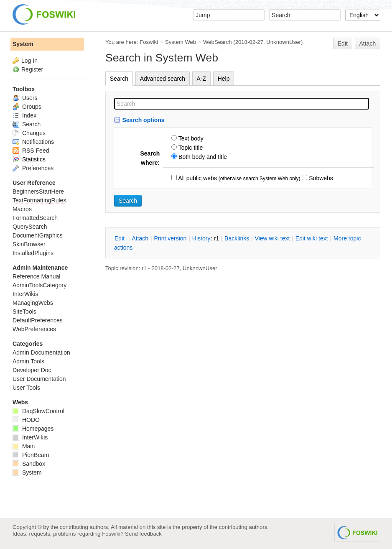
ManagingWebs (33, 303)
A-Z (202, 79)
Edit (343, 43)
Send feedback (143, 534)
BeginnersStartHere (38, 192)
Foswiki (149, 42)
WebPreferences (34, 329)
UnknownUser (284, 42)
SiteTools (24, 312)
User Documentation (39, 379)
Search (119, 79)
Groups (27, 107)
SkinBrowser (29, 244)
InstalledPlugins (33, 253)
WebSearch (218, 42)
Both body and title (202, 157)
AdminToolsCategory (39, 285)
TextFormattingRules (39, 200)
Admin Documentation (41, 352)
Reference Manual (36, 276)
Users (25, 98)
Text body (190, 138)
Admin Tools (28, 361)
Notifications (33, 142)
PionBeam (31, 455)
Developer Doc (32, 370)
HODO (26, 420)
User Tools (26, 388)
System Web (181, 42)
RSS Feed (31, 151)
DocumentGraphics (38, 235)
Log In (29, 61)
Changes (29, 133)
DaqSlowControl (38, 411)
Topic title (190, 148)
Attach (368, 43)
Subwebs (320, 178)
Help (224, 79)
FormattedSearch (35, 218)
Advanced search (163, 79)
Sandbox (29, 464)
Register (32, 69)
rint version (171, 238)
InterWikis (25, 294)
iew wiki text (272, 238)
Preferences (33, 168)
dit (120, 238)
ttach (140, 238)
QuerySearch (30, 227)
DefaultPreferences (38, 320)
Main (24, 446)
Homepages (33, 429)
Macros (22, 209)
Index (24, 115)
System (23, 44)
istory (201, 238)
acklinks (237, 238)
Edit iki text (312, 238)
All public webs (197, 178)
